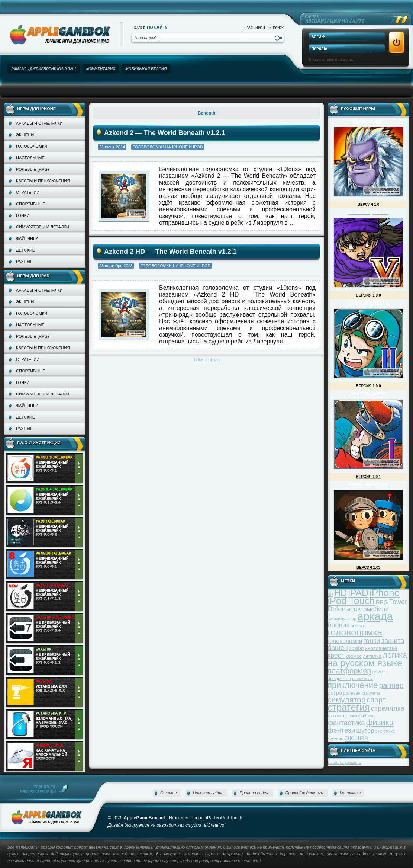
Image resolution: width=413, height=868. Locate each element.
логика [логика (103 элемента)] (395, 655)
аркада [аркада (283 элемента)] (375, 616)
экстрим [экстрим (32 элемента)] (336, 739)
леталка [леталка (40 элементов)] (372, 656)
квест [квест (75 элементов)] (336, 655)
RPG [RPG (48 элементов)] (382, 602)
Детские (25, 250)
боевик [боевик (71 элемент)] (338, 625)
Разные (24, 262)
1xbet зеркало (206, 360)
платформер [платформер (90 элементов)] (349, 671)
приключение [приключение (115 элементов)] (353, 685)
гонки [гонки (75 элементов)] (372, 640)
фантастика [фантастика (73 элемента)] (346, 723)
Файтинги (27, 238)
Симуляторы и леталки (43, 227)
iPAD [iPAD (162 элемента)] (358, 593)
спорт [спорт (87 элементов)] (376, 700)
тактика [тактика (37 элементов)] (336, 716)
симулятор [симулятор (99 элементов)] (346, 700)
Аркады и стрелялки (39, 123)
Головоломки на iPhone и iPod (168, 147)
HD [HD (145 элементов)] (341, 593)
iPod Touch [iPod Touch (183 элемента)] (351, 601)
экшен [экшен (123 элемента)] (357, 738)
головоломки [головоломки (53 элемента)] (345, 641)
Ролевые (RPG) (33, 169)
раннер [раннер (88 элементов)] (391, 685)
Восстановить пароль (333, 60)
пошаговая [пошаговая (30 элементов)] (362, 679)
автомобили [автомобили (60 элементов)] (371, 609)
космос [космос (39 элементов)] (354, 656)
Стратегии (28, 192)
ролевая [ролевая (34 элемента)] (352, 693)
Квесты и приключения (43, 181)
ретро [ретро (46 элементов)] (335, 693)
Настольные (30, 158)
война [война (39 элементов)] (357, 626)
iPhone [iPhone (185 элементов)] (385, 593)
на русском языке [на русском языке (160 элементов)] (365, 663)
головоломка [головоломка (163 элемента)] (355, 632)
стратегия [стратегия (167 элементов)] (349, 707)
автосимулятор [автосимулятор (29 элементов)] (342, 619)
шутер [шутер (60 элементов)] (365, 731)
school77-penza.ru (344, 762)
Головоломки (32, 146)
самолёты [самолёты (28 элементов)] (371, 693)
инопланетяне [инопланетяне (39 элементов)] (381, 648)
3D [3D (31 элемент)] (330, 594)
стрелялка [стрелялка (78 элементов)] (388, 708)
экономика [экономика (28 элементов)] (385, 731)
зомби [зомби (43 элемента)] (356, 648)
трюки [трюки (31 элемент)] (351, 716)
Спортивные (30, 204)
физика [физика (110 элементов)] (380, 722)
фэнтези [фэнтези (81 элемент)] (341, 730)
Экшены (25, 135)
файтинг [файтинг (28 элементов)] (366, 716)
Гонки (23, 215)
